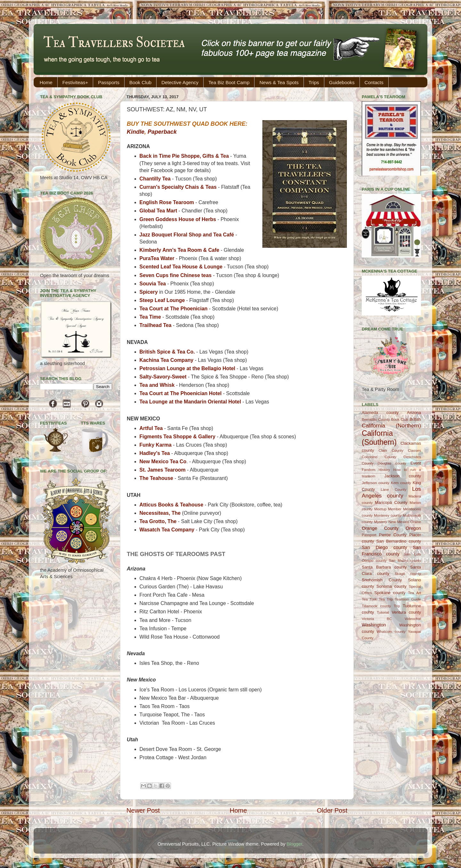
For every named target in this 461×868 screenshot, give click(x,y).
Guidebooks (342, 82)
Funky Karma (156, 445)
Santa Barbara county (384, 567)
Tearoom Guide (408, 599)
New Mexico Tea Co (163, 462)
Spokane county (390, 593)
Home (46, 82)
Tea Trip (386, 599)
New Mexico (399, 522)
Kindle (136, 132)
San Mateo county (405, 561)
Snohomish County (382, 580)
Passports (109, 82)
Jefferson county (376, 483)
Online (416, 522)
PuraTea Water (158, 258)
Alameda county (380, 413)
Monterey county (388, 515)
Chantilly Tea (155, 179)
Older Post (332, 810)
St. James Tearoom (163, 470)
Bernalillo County (376, 419)
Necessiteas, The (160, 513)
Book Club (140, 82)
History (384, 470)
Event (416, 463)
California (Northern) (391, 426)
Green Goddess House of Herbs (178, 219)
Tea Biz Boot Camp (229, 82)
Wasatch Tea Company (167, 530)
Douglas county (392, 463)
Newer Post (143, 810)
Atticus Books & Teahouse (171, 505)
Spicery (150, 292)
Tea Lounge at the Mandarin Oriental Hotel (190, 402)
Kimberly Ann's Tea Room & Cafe (179, 250)
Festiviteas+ (75, 82)
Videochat (413, 619)
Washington (374, 625)
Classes (414, 450)
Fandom (368, 470)
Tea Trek (369, 599)
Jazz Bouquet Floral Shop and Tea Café (187, 235)
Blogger (294, 844)
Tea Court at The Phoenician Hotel (181, 393)
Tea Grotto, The (158, 521)
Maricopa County (391, 502)
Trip (397, 606)
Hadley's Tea (155, 453)
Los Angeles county (391, 492)
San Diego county (384, 547)
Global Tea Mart (158, 211)
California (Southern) (379, 438)
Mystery (380, 522)
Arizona (414, 413)
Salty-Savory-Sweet (164, 377)
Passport (369, 535)
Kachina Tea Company (167, 360)
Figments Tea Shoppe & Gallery (178, 437)
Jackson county (403, 476)
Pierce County (393, 535)
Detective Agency (180, 82)
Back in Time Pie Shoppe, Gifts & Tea (184, 156)
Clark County (391, 450)
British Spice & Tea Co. (167, 352)
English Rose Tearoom (167, 202)
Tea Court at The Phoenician (174, 309)
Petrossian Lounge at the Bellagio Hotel (187, 368)
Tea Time (150, 317)
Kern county (401, 483)
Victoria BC (377, 619)
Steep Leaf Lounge (162, 300)
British (415, 419)
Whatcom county (391, 632)
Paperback (162, 132)
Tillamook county (376, 606)
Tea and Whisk (157, 385)
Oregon (413, 528)
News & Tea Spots (279, 82)
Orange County (380, 528)
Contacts (374, 82)
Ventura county (406, 612)
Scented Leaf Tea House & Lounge (181, 267)
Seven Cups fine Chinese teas (176, 275)
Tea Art (415, 593)
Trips (314, 82)
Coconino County (379, 457)
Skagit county (408, 574)
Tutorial (383, 612)
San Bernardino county (399, 541)
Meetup (380, 509)
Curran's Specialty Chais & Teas (178, 187)
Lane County (393, 490)
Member (395, 509)
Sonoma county (392, 586)
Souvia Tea (153, 284)
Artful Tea (151, 428)
